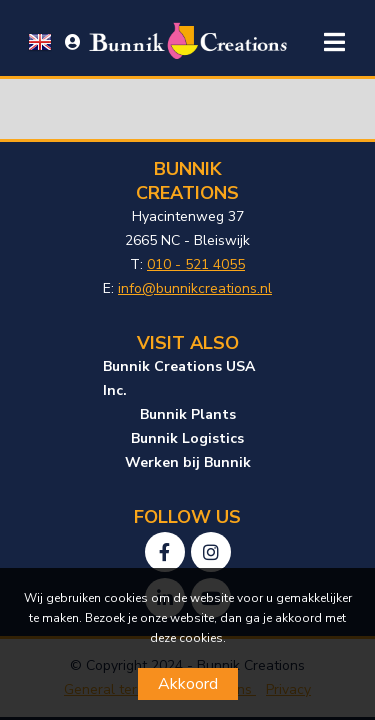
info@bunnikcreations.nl (195, 288)
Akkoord (188, 684)
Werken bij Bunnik (188, 462)
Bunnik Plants (188, 414)
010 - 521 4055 (196, 264)
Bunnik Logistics (187, 438)
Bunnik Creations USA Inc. (179, 378)
